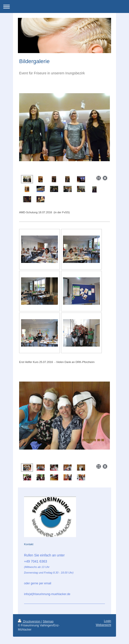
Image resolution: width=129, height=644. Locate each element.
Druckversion (30, 621)
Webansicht (103, 625)
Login (108, 621)
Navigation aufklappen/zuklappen (64, 6)
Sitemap (48, 621)
